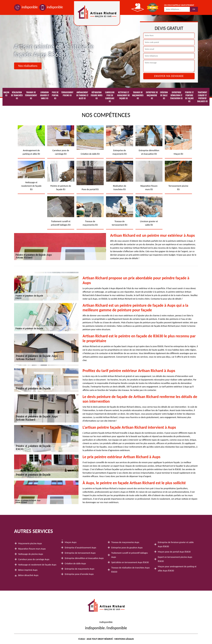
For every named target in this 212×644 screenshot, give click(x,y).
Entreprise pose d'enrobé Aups (79, 574)
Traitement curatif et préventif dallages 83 (202, 97)
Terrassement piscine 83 (67, 94)
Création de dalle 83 (164, 95)
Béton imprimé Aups (28, 570)
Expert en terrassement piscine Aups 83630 (175, 559)
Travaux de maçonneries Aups (125, 542)
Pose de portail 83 (55, 95)
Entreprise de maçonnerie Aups (79, 569)
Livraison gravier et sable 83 (45, 95)
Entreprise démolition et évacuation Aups (84, 558)
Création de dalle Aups (75, 564)
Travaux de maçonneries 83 (138, 95)
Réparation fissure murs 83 (97, 95)
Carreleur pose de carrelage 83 (110, 97)
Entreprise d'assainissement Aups (80, 548)
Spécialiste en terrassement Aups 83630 (130, 562)
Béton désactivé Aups (28, 575)
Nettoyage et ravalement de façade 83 (123, 95)
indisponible (26, 7)
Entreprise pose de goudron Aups (127, 548)
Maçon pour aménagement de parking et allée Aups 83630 (177, 569)
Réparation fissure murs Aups (32, 549)
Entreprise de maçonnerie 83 (152, 95)
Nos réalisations (28, 66)
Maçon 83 (6, 94)
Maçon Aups (71, 542)
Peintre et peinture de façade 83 (189, 97)
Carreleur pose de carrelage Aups (34, 559)
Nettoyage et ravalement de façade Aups (37, 565)
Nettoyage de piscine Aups (31, 554)
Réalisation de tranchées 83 (17, 95)
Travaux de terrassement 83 (31, 95)
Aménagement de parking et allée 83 (82, 95)
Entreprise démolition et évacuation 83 (176, 95)
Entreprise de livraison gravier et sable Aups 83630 (176, 544)
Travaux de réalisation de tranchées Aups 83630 (130, 570)
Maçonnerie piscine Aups (30, 543)
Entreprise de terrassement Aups (80, 553)
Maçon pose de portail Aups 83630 (174, 552)
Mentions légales (124, 639)
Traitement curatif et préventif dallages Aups (130, 555)
